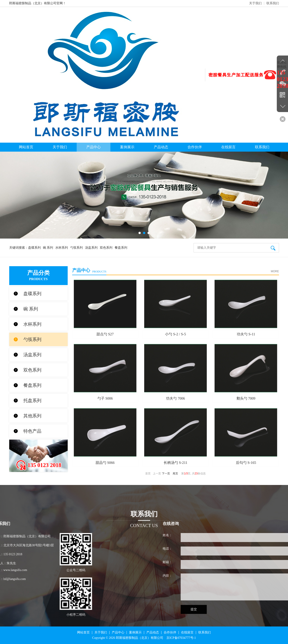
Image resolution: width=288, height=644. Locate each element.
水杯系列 (62, 248)
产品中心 (94, 147)
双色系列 (106, 248)
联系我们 (273, 3)
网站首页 (26, 147)
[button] (140, 233)
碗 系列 (48, 248)
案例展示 (127, 147)
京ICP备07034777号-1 (181, 638)
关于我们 (255, 3)
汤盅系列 (91, 248)
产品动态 (161, 147)
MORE (275, 271)
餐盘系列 (121, 248)
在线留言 (228, 147)
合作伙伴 (195, 147)
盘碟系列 (34, 248)
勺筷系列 (76, 248)
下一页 (166, 474)
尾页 (175, 474)
